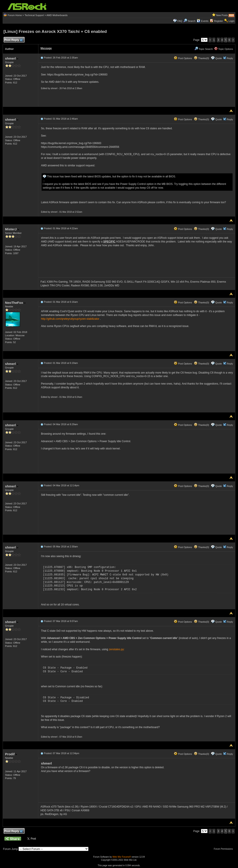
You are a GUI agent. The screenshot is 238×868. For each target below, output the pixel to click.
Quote (219, 58)
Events (203, 21)
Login (231, 21)
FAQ (180, 21)
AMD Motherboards (57, 15)
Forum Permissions (224, 849)
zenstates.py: (117, 649)
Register (218, 21)
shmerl (12, 58)
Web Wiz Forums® (122, 857)
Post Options (183, 58)
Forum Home (15, 15)
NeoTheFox (15, 303)
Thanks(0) (201, 58)
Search (192, 21)
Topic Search (204, 49)
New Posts (222, 15)
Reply (230, 58)
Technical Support (34, 15)
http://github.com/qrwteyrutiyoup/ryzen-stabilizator (70, 319)
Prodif (11, 754)
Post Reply (13, 40)
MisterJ (12, 229)
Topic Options (224, 49)
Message (46, 48)
